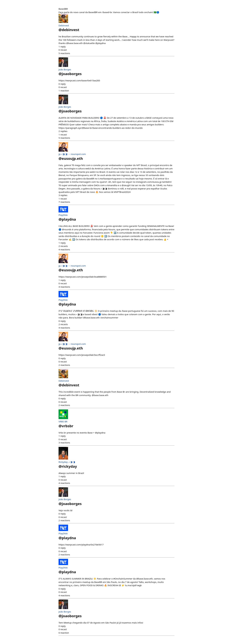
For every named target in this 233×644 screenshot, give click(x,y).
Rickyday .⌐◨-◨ (67, 462)
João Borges (65, 69)
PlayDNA (63, 215)
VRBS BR (63, 421)
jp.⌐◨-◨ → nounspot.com (72, 154)
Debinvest (64, 25)
